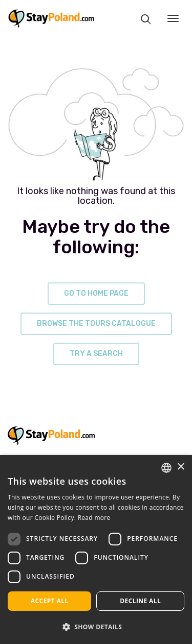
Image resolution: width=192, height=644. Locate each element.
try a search (96, 354)
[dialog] (96, 550)
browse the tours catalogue (96, 324)
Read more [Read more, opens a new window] (94, 518)
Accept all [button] (50, 601)
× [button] (180, 467)
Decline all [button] (140, 601)
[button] (96, 627)
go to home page (96, 293)
